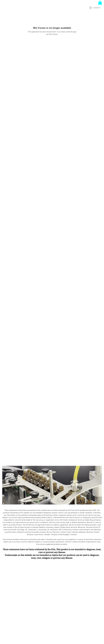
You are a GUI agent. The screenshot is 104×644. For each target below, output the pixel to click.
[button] (100, 2)
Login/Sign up (52, 5)
